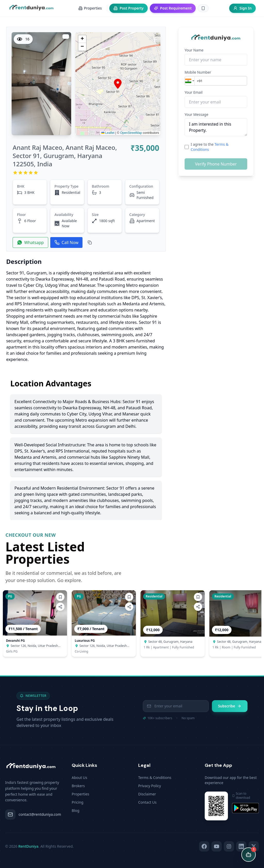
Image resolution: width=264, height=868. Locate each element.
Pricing (77, 802)
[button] (118, 84)
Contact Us (147, 802)
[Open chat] (249, 855)
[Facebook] (204, 846)
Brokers (78, 786)
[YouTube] (217, 846)
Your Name (194, 50)
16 (23, 39)
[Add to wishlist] (60, 597)
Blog (76, 810)
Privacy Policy (150, 786)
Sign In (242, 8)
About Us (79, 778)
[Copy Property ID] (90, 242)
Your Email (194, 92)
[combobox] (190, 81)
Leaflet (108, 133)
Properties (80, 794)
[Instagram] (229, 846)
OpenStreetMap (131, 133)
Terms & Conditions (155, 778)
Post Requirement (173, 8)
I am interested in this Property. (216, 127)
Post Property (129, 8)
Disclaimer (147, 794)
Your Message (196, 114)
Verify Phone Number (216, 164)
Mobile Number (198, 72)
